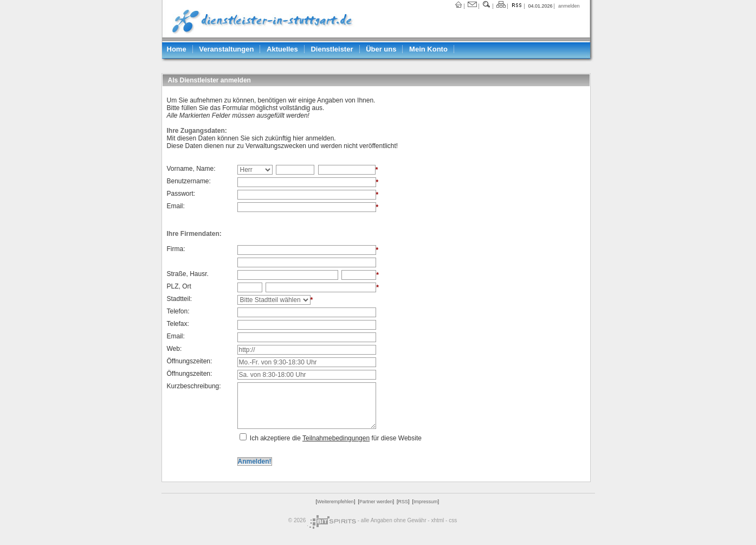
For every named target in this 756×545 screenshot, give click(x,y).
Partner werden (376, 502)
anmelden (569, 6)
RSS (403, 502)
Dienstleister (332, 49)
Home (177, 49)
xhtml (437, 520)
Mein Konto (428, 49)
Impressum (426, 502)
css (453, 520)
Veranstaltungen (226, 49)
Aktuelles (282, 49)
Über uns (381, 49)
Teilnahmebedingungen (336, 438)
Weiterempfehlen (335, 502)
